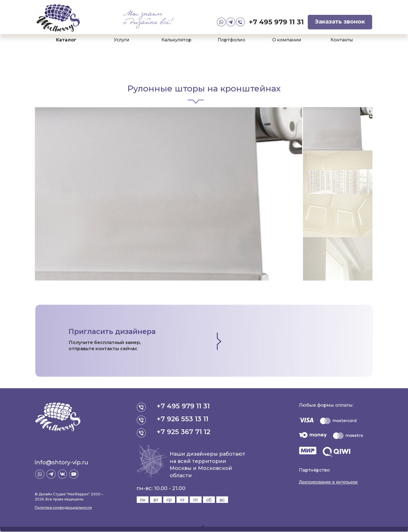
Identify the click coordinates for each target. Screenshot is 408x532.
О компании (287, 40)
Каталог (66, 40)
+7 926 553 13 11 (183, 419)
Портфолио (231, 40)
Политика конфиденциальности (63, 508)
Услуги (122, 40)
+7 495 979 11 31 (276, 22)
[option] (169, 194)
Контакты (342, 40)
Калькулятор (176, 40)
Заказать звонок (340, 22)
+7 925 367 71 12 (184, 432)
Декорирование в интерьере (328, 482)
